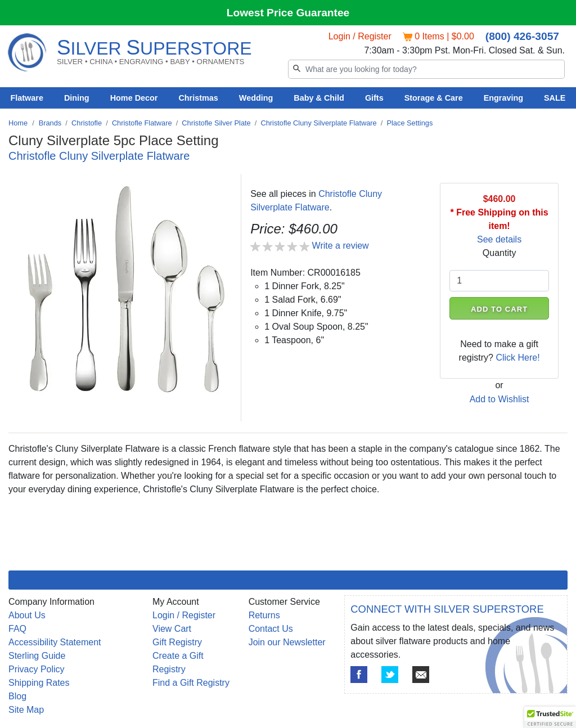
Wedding (256, 98)
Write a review (341, 246)
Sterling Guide (37, 656)
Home (18, 123)
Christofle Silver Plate (216, 123)
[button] (550, 717)
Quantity (499, 253)
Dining (77, 98)
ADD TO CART (499, 309)
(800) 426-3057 (522, 36)
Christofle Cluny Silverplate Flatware (318, 123)
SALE (555, 98)
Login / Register (360, 36)
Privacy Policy (37, 669)
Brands (50, 123)
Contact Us (271, 629)
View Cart (172, 629)
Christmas (198, 98)
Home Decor (134, 98)
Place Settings (409, 123)
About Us (27, 615)
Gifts (374, 98)
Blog (17, 696)
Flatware (27, 98)
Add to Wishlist (499, 399)
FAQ (17, 629)
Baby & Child (319, 98)
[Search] (426, 69)
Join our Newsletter (287, 642)
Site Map (26, 710)
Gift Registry (177, 642)
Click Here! (517, 358)
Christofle (87, 123)
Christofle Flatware (142, 123)
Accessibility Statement (55, 642)
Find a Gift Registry (191, 683)
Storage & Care (434, 98)
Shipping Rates (39, 683)
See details (499, 239)
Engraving (503, 98)
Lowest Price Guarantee (288, 13)
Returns (264, 615)
